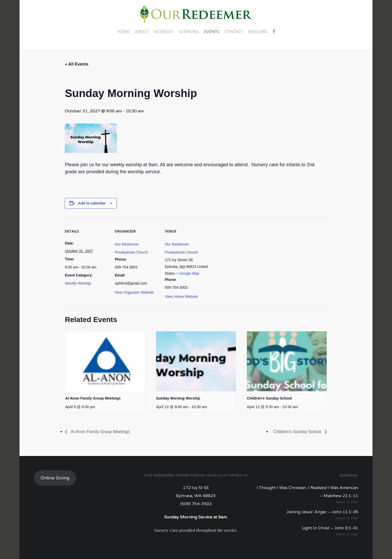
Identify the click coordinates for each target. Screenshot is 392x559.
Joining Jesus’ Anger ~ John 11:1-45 (322, 512)
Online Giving (55, 478)
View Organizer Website (134, 292)
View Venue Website (181, 297)
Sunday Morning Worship (178, 398)
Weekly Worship (78, 283)
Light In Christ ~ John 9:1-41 (330, 528)
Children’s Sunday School (269, 398)
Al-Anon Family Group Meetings (93, 398)
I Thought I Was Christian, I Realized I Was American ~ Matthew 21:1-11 (307, 492)
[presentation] (105, 361)
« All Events (76, 64)
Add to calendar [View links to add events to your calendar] (92, 203)
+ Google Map (188, 273)
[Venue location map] (242, 253)
